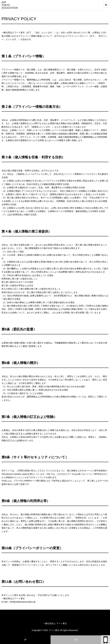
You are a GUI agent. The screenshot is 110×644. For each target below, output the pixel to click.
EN (76, 640)
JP (25, 640)
